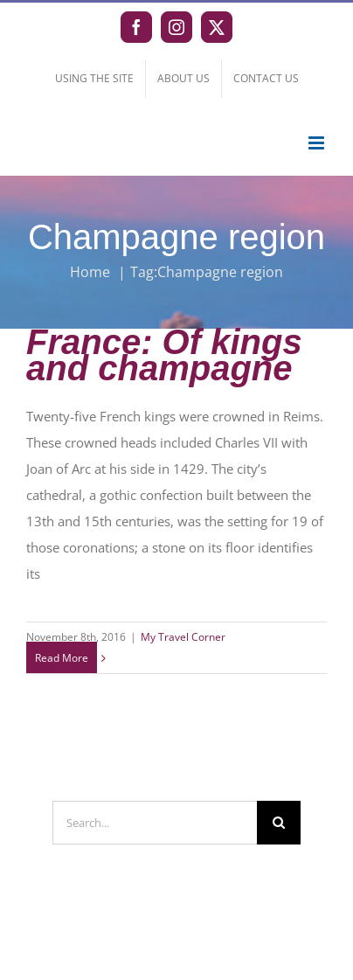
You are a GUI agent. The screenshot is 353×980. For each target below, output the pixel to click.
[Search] (279, 823)
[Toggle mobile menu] (318, 143)
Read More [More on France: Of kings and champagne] (62, 658)
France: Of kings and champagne (164, 355)
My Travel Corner (183, 637)
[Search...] (155, 823)
